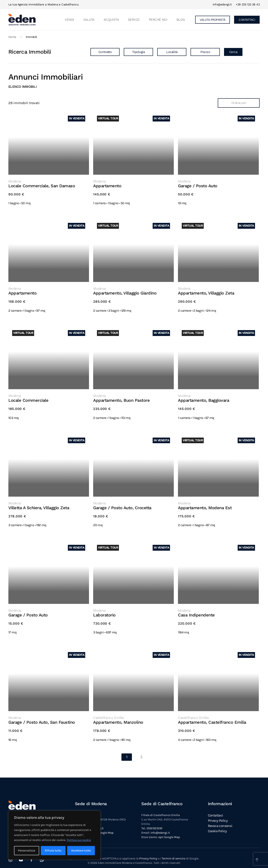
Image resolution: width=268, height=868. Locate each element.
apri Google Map (103, 827)
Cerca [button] (233, 52)
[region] (54, 835)
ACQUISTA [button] (111, 20)
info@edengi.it (222, 4)
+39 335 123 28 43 (248, 4)
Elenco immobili (23, 87)
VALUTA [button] (89, 20)
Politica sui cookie (79, 840)
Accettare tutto (81, 851)
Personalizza (27, 851)
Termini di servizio (174, 853)
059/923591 (155, 823)
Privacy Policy (148, 853)
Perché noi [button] (158, 20)
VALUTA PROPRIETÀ (213, 20)
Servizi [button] (134, 20)
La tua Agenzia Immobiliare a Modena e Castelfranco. (44, 4)
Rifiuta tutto (53, 851)
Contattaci (216, 810)
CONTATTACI (247, 20)
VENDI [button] (69, 20)
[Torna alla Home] (22, 20)
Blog (181, 20)
